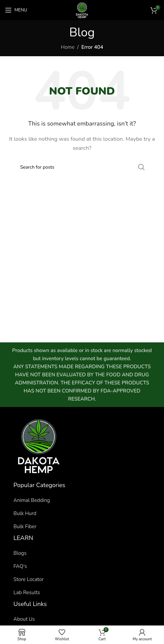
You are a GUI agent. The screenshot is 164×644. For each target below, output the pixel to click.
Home (68, 47)
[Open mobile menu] (16, 10)
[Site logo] (82, 10)
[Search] (82, 167)
